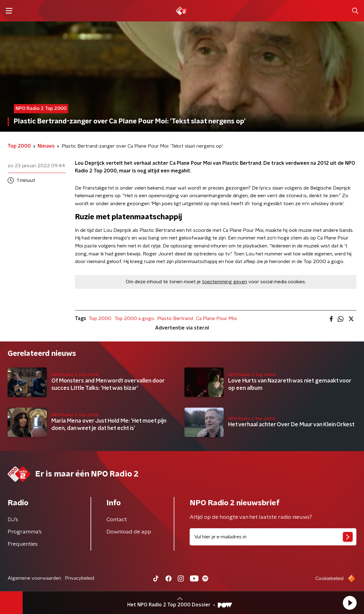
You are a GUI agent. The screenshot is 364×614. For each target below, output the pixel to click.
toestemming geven (225, 282)
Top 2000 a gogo (134, 318)
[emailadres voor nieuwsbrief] (273, 537)
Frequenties (23, 544)
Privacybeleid (80, 578)
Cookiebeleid (329, 578)
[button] (350, 603)
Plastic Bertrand (175, 318)
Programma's (25, 532)
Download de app (129, 532)
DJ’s (13, 520)
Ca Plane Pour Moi (216, 318)
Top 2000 (100, 318)
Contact (117, 520)
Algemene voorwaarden (34, 578)
